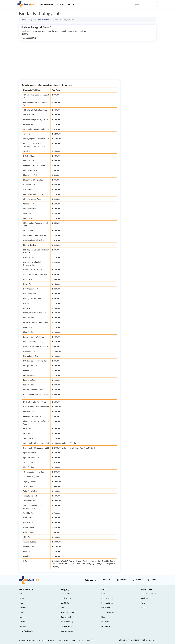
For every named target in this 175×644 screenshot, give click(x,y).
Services (72, 4)
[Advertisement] (88, 59)
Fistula (22, 593)
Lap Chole (65, 603)
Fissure (22, 622)
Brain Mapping (67, 622)
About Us (23, 640)
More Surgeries (67, 631)
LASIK (21, 598)
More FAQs (106, 626)
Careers (44, 640)
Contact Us (34, 640)
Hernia (22, 617)
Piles (21, 603)
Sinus (21, 612)
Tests (143, 603)
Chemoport (65, 593)
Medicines (145, 598)
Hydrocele (105, 622)
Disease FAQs (62, 640)
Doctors (60, 4)
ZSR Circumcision (108, 612)
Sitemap (144, 608)
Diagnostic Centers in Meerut (40, 20)
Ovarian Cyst (66, 617)
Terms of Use (90, 640)
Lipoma (104, 617)
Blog (52, 640)
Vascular (22, 626)
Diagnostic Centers (148, 593)
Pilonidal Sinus (107, 603)
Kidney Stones (107, 598)
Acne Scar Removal (68, 612)
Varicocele (106, 608)
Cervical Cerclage (68, 598)
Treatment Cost (46, 4)
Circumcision (24, 608)
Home (23, 20)
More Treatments (26, 631)
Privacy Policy (76, 640)
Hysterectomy (66, 626)
